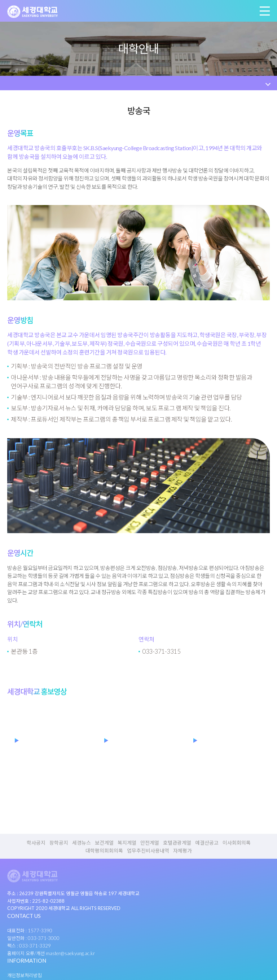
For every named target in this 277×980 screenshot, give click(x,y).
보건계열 (104, 843)
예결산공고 (207, 843)
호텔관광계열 (177, 843)
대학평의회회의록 (104, 851)
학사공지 (36, 843)
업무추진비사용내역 (148, 851)
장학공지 (59, 843)
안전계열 (150, 843)
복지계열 (127, 843)
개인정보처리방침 (25, 975)
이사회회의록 (237, 843)
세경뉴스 (82, 843)
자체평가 (183, 851)
